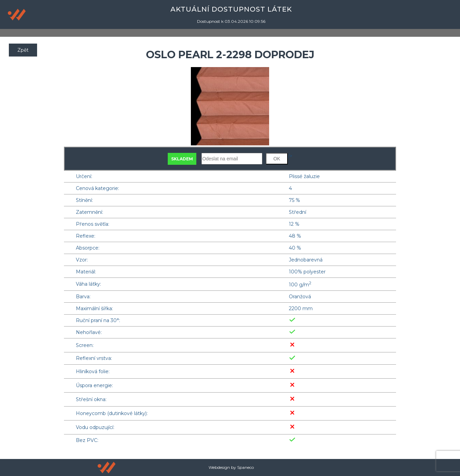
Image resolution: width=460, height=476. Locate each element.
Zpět (23, 50)
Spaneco (245, 467)
